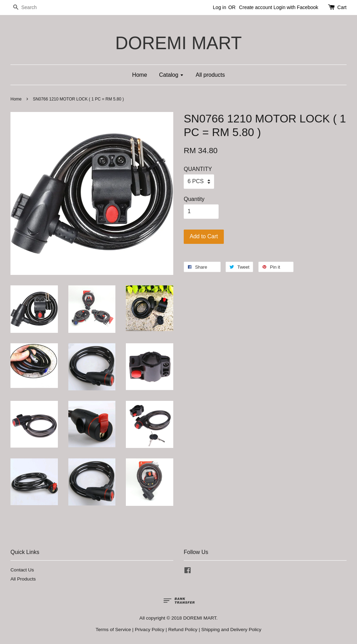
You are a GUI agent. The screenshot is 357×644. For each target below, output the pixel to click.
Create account (256, 7)
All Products (23, 579)
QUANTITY (198, 169)
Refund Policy (183, 630)
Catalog (171, 75)
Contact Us (22, 570)
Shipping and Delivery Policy (231, 630)
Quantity (194, 199)
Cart (342, 7)
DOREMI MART (178, 43)
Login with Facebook (296, 7)
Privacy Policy (150, 630)
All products (210, 75)
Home (140, 75)
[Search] (31, 8)
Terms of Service (113, 630)
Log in (220, 7)
